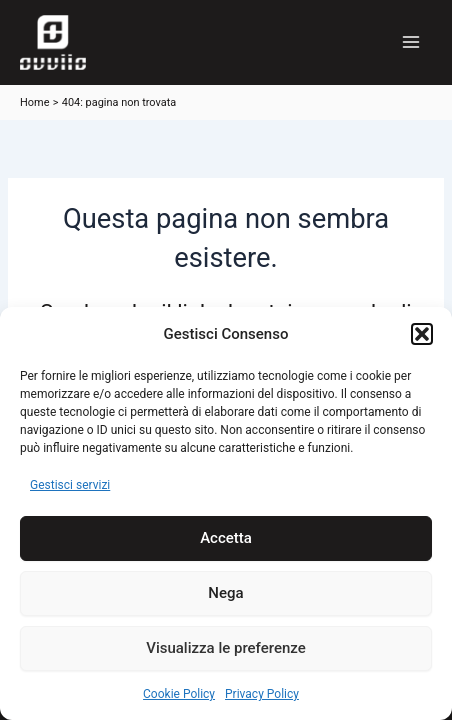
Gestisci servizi (70, 485)
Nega (225, 593)
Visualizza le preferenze (226, 648)
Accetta (226, 538)
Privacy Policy (262, 694)
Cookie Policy (179, 694)
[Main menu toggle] (411, 42)
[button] (422, 334)
